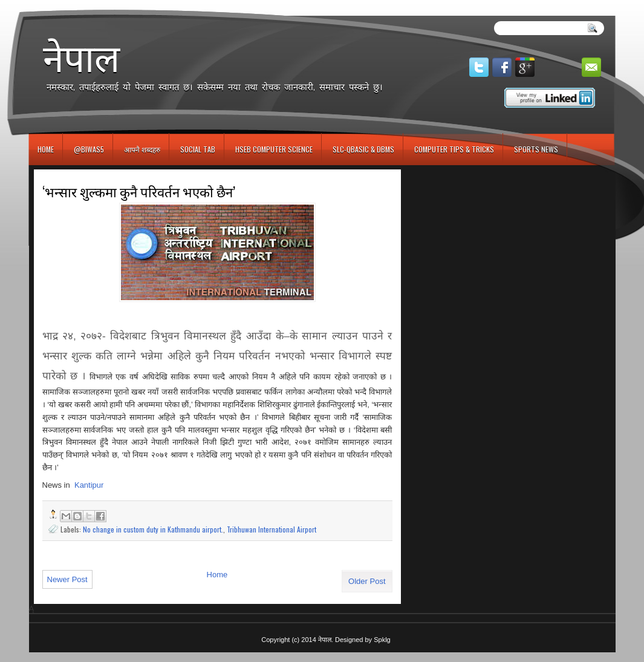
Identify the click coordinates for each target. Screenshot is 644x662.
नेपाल (81, 58)
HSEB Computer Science (274, 149)
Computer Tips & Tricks (454, 149)
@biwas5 (89, 149)
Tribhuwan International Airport (272, 529)
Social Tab (198, 149)
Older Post (367, 581)
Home (46, 149)
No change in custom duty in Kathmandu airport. (153, 529)
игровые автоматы (83, 5)
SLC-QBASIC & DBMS (363, 149)
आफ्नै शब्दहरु (142, 149)
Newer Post (67, 579)
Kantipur (89, 485)
